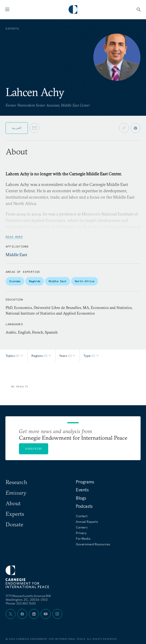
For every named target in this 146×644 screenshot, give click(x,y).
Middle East (16, 255)
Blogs (81, 498)
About (13, 503)
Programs (85, 482)
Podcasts (84, 506)
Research (16, 482)
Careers (82, 527)
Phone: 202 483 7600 (21, 603)
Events (82, 490)
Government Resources (93, 544)
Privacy (81, 533)
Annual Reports (87, 522)
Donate (14, 524)
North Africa (85, 281)
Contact (82, 516)
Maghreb (35, 281)
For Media (83, 539)
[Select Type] (91, 356)
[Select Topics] (15, 356)
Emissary (16, 493)
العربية (17, 128)
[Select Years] (68, 356)
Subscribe (34, 449)
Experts (15, 514)
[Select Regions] (42, 356)
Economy (15, 281)
